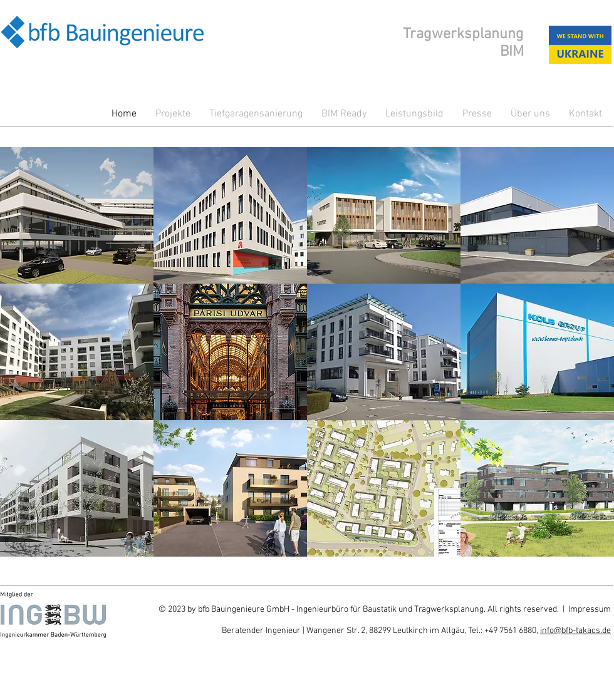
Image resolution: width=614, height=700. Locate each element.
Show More (307, 566)
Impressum (590, 610)
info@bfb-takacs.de (575, 631)
